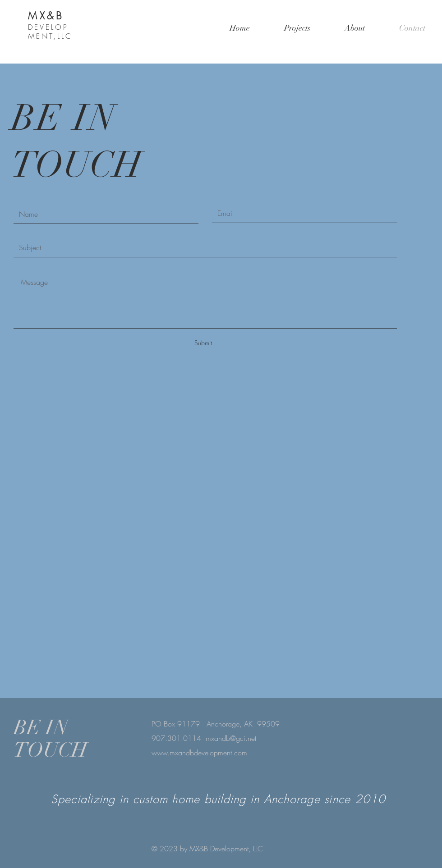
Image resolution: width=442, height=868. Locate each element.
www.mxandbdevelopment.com (199, 753)
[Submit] (203, 343)
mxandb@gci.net (231, 738)
